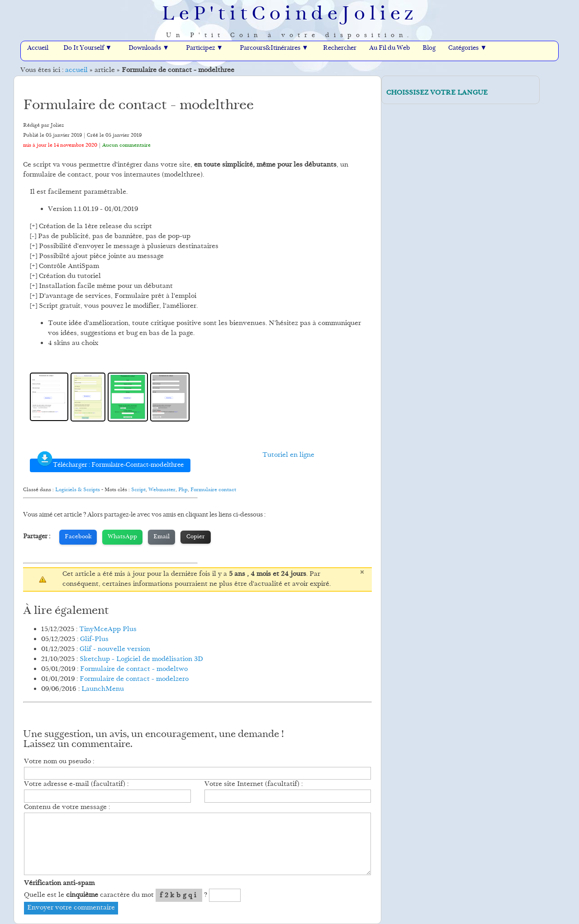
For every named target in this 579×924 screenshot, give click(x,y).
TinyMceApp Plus (108, 630)
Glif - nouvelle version (115, 649)
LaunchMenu (103, 689)
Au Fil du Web (389, 48)
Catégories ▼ (467, 48)
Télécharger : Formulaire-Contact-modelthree (110, 464)
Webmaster (162, 490)
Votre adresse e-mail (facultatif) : (76, 784)
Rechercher (340, 48)
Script (138, 490)
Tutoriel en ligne (288, 455)
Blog (429, 48)
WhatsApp (122, 537)
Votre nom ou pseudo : (59, 762)
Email (161, 537)
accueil (76, 70)
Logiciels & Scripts (78, 490)
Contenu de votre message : (67, 807)
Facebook (78, 537)
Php (183, 490)
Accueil (38, 48)
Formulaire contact (213, 490)
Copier (196, 537)
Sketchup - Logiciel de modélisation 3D (141, 659)
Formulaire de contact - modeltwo (134, 669)
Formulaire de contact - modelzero (134, 679)
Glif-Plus (94, 639)
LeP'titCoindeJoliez (289, 15)
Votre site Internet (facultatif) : (254, 784)
